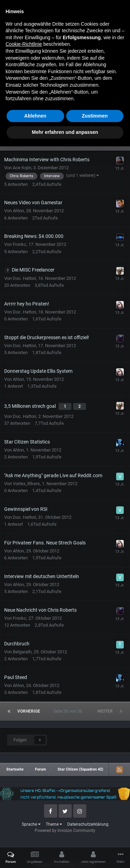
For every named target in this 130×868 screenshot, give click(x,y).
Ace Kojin (22, 168)
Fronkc (20, 244)
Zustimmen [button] (95, 837)
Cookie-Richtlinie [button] (24, 766)
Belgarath (22, 652)
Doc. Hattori (24, 278)
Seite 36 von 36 (69, 141)
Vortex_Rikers (26, 484)
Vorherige (29, 141)
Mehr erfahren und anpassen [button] (65, 854)
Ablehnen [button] (35, 837)
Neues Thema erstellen (65, 107)
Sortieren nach (107, 128)
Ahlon (18, 211)
